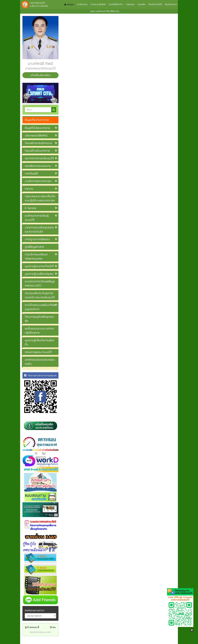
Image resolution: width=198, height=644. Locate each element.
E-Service (30, 208)
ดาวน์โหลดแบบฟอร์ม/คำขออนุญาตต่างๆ (40, 307)
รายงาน (29, 189)
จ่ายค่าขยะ (130, 4)
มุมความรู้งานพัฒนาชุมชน (39, 274)
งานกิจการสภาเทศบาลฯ (38, 181)
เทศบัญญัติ (31, 173)
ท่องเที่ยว (142, 4)
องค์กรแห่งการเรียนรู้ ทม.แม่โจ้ (37, 218)
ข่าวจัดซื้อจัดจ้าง (116, 4)
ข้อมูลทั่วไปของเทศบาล (37, 128)
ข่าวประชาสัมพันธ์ (98, 4)
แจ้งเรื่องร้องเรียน (40, 75)
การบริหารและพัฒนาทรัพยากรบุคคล (36, 256)
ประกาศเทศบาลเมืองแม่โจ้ (39, 158)
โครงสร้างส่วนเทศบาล (37, 151)
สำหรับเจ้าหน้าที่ (155, 4)
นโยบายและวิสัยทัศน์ (36, 135)
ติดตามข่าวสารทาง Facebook (40, 375)
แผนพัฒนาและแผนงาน (38, 166)
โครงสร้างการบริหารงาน (38, 143)
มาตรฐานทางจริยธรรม (37, 239)
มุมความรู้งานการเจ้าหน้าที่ (39, 266)
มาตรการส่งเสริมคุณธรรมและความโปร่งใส (39, 229)
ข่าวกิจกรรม (82, 4)
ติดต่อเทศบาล (171, 4)
